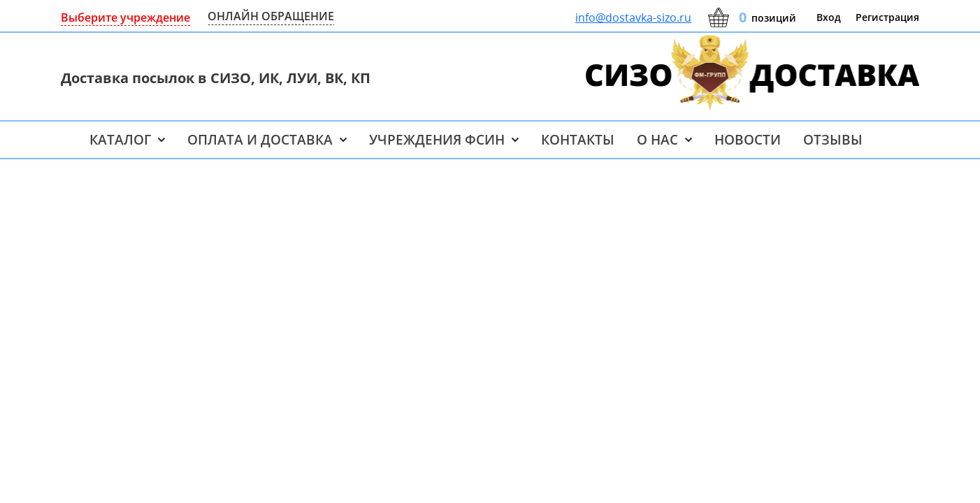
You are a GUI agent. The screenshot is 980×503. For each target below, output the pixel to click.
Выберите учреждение (125, 17)
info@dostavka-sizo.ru (633, 17)
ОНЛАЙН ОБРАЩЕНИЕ (271, 16)
